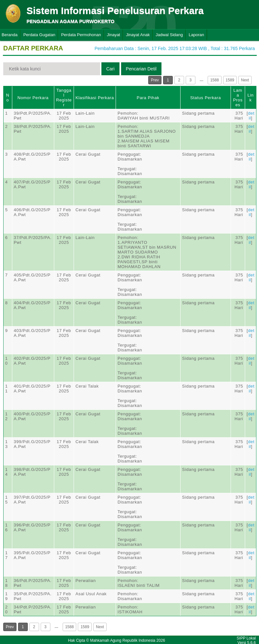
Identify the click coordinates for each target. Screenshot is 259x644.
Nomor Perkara (33, 98)
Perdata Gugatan (39, 35)
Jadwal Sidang (169, 35)
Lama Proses (238, 98)
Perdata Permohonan (81, 35)
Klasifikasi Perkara (95, 98)
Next (245, 80)
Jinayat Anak (138, 35)
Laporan (196, 35)
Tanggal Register (64, 98)
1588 (215, 80)
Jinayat (114, 35)
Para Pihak (148, 98)
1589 (230, 80)
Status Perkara (206, 98)
